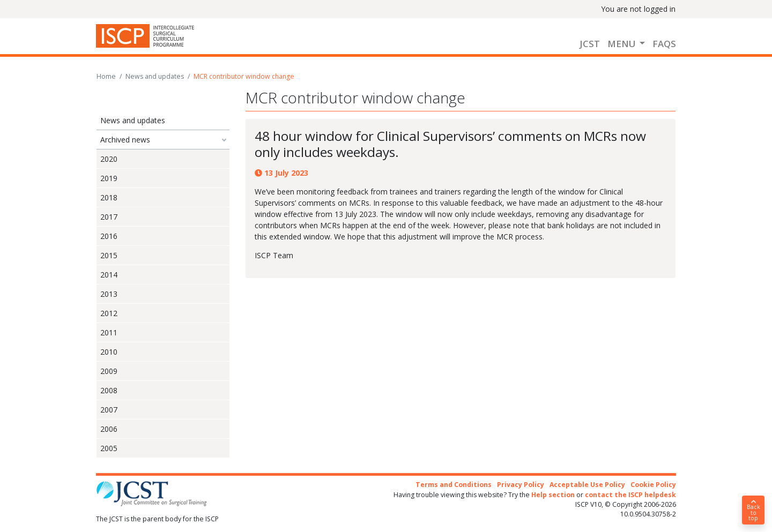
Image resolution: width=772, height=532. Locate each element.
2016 (109, 236)
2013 (109, 294)
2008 (109, 390)
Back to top (753, 511)
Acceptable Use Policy (587, 485)
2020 (109, 159)
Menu (622, 44)
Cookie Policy (653, 485)
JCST (590, 44)
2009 (109, 371)
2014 (109, 275)
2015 (109, 255)
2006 (109, 429)
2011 (109, 332)
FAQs (664, 44)
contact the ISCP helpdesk (630, 495)
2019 (109, 178)
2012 (109, 313)
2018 (109, 197)
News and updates (155, 76)
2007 (109, 410)
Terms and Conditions (454, 485)
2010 (109, 352)
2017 (109, 217)
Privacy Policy (521, 485)
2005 (109, 448)
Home (106, 76)
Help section (553, 495)
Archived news (125, 140)
